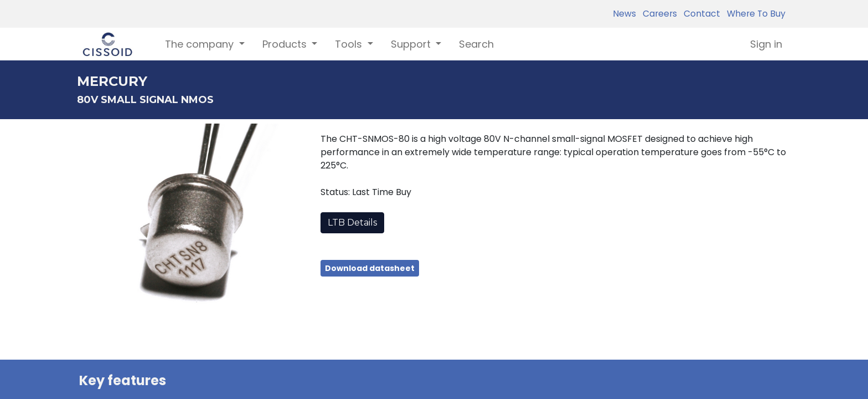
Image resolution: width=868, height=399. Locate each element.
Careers (658, 14)
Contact (700, 14)
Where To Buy (754, 14)
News (624, 14)
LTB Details (352, 222)
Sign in (766, 44)
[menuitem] (476, 44)
